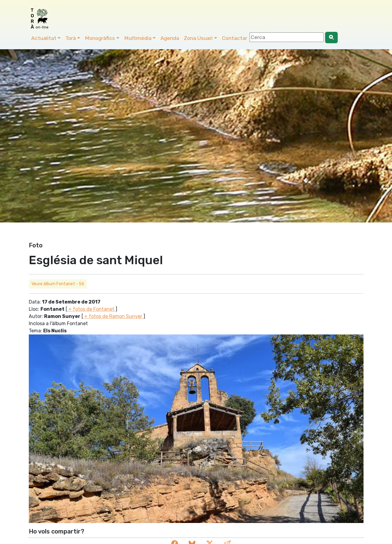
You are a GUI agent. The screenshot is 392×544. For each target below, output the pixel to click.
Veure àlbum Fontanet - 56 (58, 284)
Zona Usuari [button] (198, 38)
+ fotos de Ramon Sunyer (113, 316)
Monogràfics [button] (100, 38)
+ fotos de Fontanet (91, 309)
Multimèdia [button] (138, 38)
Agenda (170, 38)
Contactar (235, 38)
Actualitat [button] (44, 38)
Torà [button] (71, 38)
